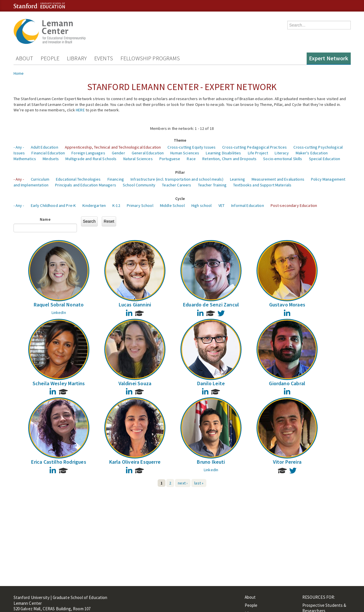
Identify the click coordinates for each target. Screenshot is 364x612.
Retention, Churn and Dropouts (229, 159)
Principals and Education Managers (86, 185)
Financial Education (48, 153)
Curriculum (40, 179)
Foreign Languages (88, 153)
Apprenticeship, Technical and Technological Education (113, 147)
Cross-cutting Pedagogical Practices (254, 147)
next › (183, 483)
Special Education (325, 159)
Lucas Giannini (135, 305)
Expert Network (329, 58)
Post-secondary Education (294, 205)
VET (221, 205)
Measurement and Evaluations (278, 179)
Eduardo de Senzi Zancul (211, 305)
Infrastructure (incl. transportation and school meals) (177, 179)
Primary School (140, 205)
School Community (139, 185)
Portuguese (170, 159)
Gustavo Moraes (287, 305)
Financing (116, 179)
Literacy (282, 153)
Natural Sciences (138, 159)
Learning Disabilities (223, 153)
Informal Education (248, 205)
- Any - (19, 147)
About (25, 58)
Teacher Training (212, 185)
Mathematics (25, 159)
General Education (148, 153)
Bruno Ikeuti (211, 462)
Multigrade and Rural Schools (91, 159)
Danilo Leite (211, 383)
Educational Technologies (78, 179)
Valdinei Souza (135, 383)
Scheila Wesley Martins (59, 383)
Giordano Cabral (287, 383)
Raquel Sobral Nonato (59, 305)
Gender (118, 153)
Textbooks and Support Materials (262, 185)
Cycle (180, 199)
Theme (180, 140)
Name (45, 219)
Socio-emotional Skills (283, 159)
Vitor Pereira (287, 462)
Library (77, 58)
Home (19, 73)
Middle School (172, 205)
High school (202, 205)
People (50, 58)
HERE (80, 110)
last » (199, 483)
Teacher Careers (177, 185)
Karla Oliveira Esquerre (135, 462)
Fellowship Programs (150, 58)
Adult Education (45, 147)
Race (191, 159)
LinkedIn (59, 312)
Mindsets (51, 159)
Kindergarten (94, 205)
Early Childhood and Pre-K (53, 205)
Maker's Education (312, 153)
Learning (237, 179)
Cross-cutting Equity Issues (192, 147)
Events (104, 58)
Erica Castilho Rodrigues (59, 462)
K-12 (116, 205)
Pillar (180, 172)
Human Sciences (185, 153)
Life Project (258, 153)
